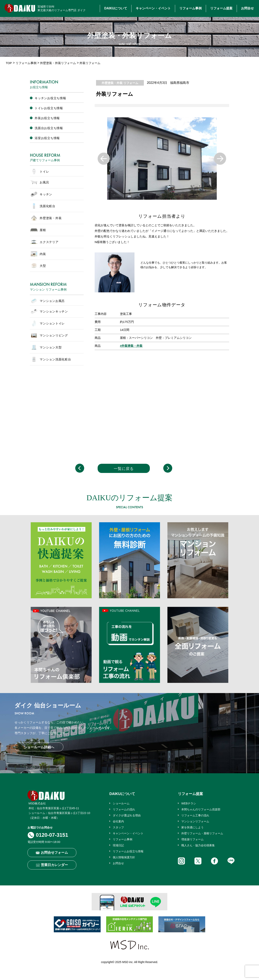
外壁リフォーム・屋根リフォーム (202, 833)
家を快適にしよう (192, 827)
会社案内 (118, 821)
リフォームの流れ (124, 809)
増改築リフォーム (192, 839)
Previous (104, 159)
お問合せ (247, 8)
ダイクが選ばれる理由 (127, 815)
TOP (9, 63)
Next (220, 159)
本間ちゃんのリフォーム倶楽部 (201, 809)
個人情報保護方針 (124, 857)
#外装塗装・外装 (131, 346)
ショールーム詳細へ (39, 747)
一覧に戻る (124, 469)
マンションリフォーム (195, 821)
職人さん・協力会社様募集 (198, 845)
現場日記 (118, 845)
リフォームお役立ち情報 (128, 851)
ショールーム (121, 803)
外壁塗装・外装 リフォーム (120, 83)
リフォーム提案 (221, 8)
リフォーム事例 (190, 8)
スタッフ (118, 827)
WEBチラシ (189, 803)
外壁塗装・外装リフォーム (58, 63)
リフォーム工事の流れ (195, 815)
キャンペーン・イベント (153, 8)
